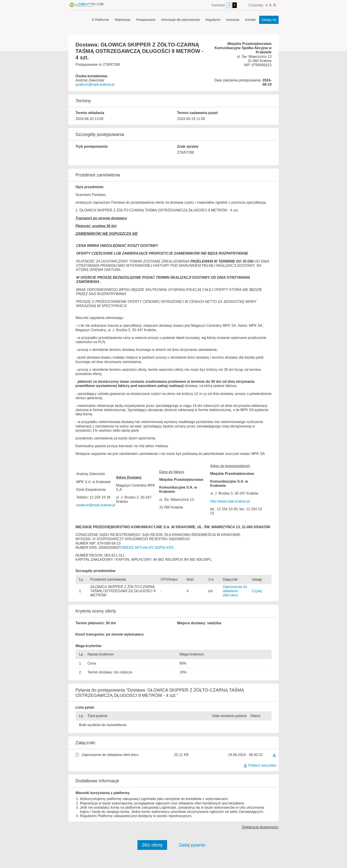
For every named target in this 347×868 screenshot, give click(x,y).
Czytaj (257, 591)
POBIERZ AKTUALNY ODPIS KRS (146, 548)
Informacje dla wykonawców (181, 20)
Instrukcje (233, 20)
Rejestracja (123, 20)
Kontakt (250, 20)
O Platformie (100, 20)
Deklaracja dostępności (260, 827)
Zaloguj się (269, 20)
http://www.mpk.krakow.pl (230, 501)
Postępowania (146, 20)
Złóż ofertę (152, 845)
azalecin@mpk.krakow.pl (95, 84)
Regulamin (213, 20)
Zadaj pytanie (192, 845)
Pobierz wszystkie (260, 765)
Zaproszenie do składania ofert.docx (235, 591)
